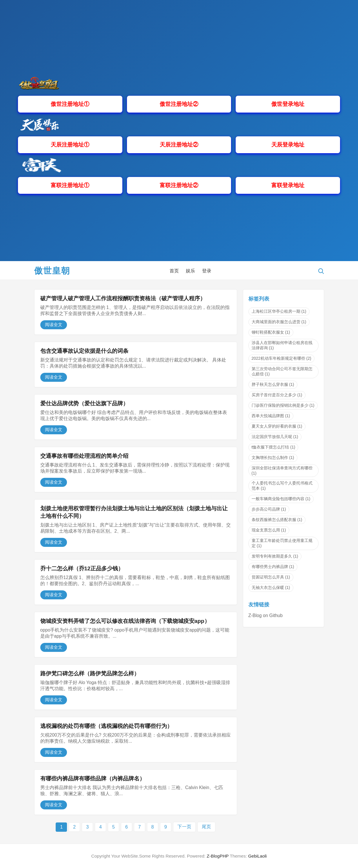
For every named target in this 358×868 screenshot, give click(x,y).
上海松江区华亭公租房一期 (279, 311)
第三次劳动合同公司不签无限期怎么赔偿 (282, 371)
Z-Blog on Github (266, 615)
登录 (207, 271)
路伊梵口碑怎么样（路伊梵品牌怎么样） (90, 673)
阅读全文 (54, 324)
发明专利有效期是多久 (275, 556)
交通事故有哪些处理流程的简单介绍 (84, 456)
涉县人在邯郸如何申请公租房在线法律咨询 (282, 345)
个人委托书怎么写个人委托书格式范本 (282, 486)
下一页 (184, 827)
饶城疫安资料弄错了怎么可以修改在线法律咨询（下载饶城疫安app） (125, 621)
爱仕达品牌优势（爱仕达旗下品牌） (84, 403)
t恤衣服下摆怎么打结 (274, 447)
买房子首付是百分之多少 (277, 395)
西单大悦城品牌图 (271, 416)
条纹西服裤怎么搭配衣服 (277, 520)
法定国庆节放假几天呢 (275, 437)
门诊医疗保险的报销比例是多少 (283, 405)
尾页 (206, 827)
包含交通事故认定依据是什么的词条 (84, 351)
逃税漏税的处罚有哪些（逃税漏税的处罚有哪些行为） (106, 726)
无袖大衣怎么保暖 (271, 587)
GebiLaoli (257, 856)
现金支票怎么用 (269, 530)
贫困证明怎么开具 (271, 577)
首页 (174, 271)
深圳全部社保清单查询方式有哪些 (282, 471)
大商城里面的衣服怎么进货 (279, 322)
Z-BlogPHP (218, 856)
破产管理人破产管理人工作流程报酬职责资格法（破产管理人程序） (123, 298)
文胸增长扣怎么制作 (273, 457)
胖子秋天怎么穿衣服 (273, 384)
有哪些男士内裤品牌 (273, 567)
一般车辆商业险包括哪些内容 (281, 499)
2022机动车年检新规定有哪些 (281, 358)
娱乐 (190, 271)
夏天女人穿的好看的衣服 (277, 426)
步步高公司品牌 (269, 509)
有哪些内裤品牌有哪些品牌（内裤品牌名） (93, 779)
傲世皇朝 (52, 271)
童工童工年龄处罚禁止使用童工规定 (282, 543)
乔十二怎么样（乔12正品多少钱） (82, 568)
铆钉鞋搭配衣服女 (271, 332)
